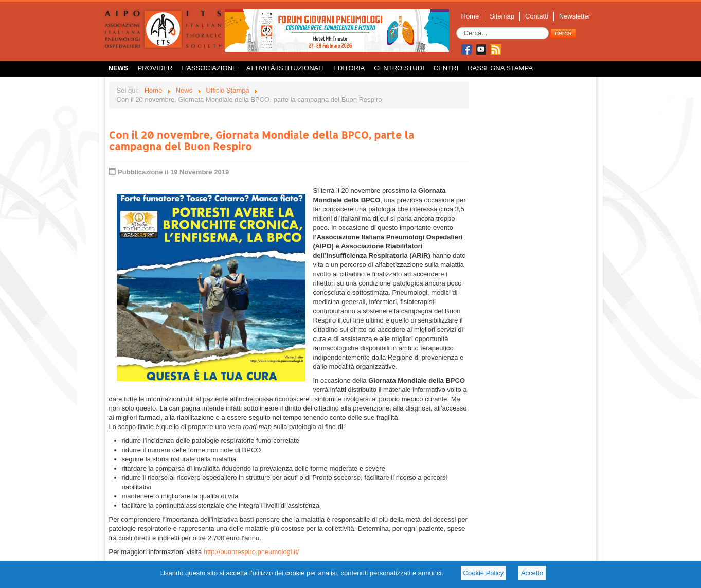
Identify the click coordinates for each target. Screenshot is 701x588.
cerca (563, 33)
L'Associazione (209, 68)
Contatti (537, 16)
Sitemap (502, 16)
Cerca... (456, 28)
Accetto (532, 573)
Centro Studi (399, 68)
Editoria (349, 68)
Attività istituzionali (285, 68)
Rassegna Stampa (500, 68)
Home (470, 16)
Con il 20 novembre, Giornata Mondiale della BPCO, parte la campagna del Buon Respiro (262, 140)
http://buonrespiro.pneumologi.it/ (251, 552)
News (119, 68)
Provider (155, 68)
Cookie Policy (484, 573)
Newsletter (575, 16)
